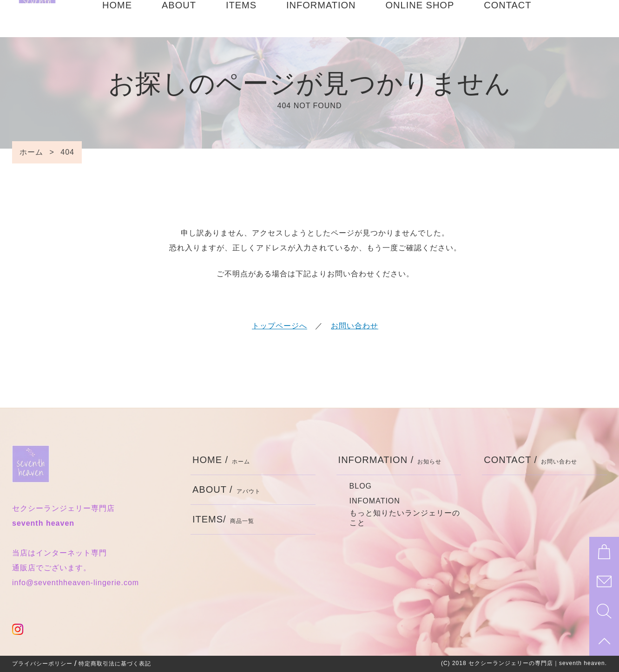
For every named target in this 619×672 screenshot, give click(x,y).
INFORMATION (321, 18)
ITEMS (241, 18)
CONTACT (507, 18)
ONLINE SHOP (420, 18)
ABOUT (179, 18)
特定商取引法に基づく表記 (115, 664)
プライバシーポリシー (42, 664)
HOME (117, 18)
